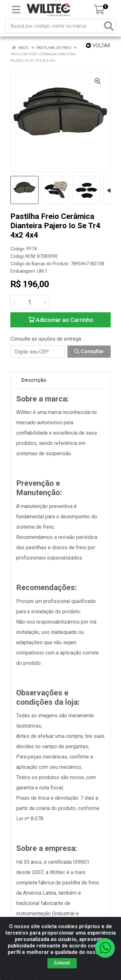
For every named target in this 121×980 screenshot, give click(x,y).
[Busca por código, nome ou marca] (54, 26)
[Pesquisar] (109, 26)
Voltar (98, 46)
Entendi (62, 963)
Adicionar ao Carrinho (61, 320)
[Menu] (16, 10)
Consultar (89, 351)
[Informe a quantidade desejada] (30, 302)
